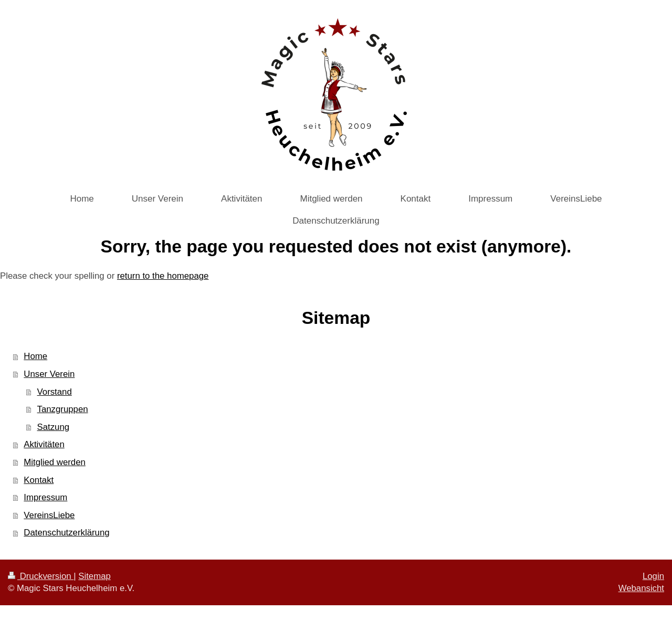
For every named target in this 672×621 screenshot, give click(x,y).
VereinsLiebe (49, 515)
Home (35, 356)
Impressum (45, 497)
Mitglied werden (55, 462)
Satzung (54, 427)
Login (653, 576)
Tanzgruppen (63, 409)
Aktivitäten (44, 444)
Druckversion (41, 576)
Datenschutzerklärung (66, 533)
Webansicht (641, 588)
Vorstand (55, 392)
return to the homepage (163, 276)
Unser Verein (49, 374)
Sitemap (94, 576)
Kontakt (39, 480)
